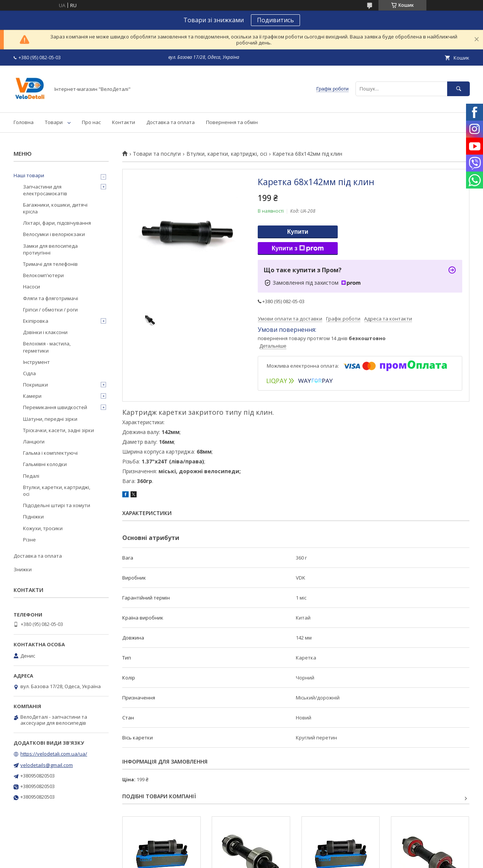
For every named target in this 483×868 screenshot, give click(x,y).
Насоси (32, 287)
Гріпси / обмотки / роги (50, 310)
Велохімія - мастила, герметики (47, 347)
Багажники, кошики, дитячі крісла (55, 208)
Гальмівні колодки (45, 464)
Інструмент (36, 362)
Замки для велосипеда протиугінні (50, 249)
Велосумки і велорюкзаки (54, 234)
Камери (32, 396)
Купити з (298, 248)
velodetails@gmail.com (47, 765)
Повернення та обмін (232, 122)
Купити (298, 232)
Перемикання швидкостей (55, 407)
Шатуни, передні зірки (50, 419)
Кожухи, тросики (43, 528)
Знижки (23, 569)
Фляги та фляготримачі (51, 298)
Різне (29, 540)
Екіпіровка (36, 321)
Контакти (124, 122)
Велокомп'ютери (43, 275)
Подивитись (275, 20)
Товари (54, 122)
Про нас (91, 122)
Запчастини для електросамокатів (45, 190)
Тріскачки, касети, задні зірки (58, 430)
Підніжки (33, 517)
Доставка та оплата (171, 122)
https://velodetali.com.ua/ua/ (54, 754)
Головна (24, 122)
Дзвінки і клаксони (45, 332)
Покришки (35, 385)
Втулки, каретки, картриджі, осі (227, 154)
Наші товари (29, 175)
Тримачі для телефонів (50, 264)
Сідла (29, 373)
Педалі (31, 476)
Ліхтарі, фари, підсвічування (57, 223)
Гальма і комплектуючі (50, 453)
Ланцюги (34, 442)
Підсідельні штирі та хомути (57, 505)
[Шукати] (458, 89)
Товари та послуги (157, 154)
